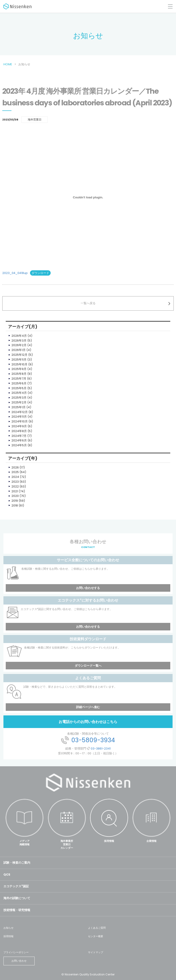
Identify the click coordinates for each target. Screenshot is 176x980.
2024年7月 (19, 436)
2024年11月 (19, 417)
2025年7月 (19, 379)
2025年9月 (19, 369)
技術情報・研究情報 (17, 910)
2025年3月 (19, 398)
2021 (15, 491)
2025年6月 (19, 383)
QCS (7, 875)
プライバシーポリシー (16, 952)
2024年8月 (19, 431)
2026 (15, 467)
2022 (15, 486)
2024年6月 (19, 440)
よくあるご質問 (97, 928)
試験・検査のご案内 (17, 863)
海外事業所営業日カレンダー (67, 844)
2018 (15, 505)
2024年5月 (19, 445)
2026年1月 (19, 350)
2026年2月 (19, 345)
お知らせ (8, 928)
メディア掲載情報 (25, 843)
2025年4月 (19, 393)
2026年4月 (19, 336)
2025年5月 (19, 388)
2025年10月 (19, 364)
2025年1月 (19, 407)
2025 (15, 472)
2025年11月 (19, 360)
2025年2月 (19, 402)
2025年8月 (19, 374)
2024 (15, 477)
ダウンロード (40, 273)
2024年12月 (20, 412)
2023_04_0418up (15, 273)
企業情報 (151, 841)
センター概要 (96, 936)
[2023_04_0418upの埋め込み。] (88, 197)
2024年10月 (20, 421)
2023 (15, 482)
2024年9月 (19, 426)
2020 (15, 496)
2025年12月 (19, 355)
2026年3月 (19, 341)
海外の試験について (17, 898)
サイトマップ (96, 952)
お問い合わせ (19, 961)
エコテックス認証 (16, 886)
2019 (15, 501)
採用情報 (109, 841)
